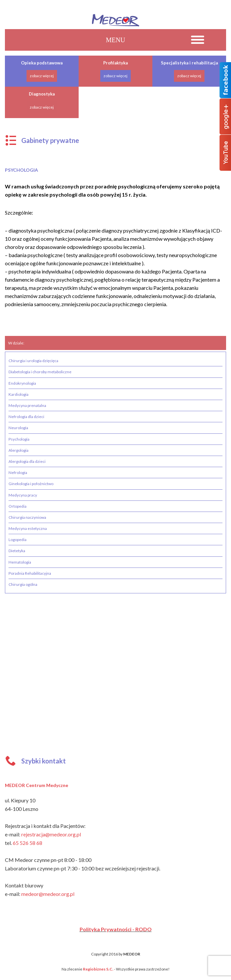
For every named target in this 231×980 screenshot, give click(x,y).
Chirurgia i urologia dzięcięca (33, 361)
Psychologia (19, 439)
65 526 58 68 (28, 843)
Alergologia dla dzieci (27, 461)
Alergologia (19, 450)
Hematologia (20, 562)
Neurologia (18, 428)
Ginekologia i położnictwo (31, 484)
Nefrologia (18, 472)
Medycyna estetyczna (28, 528)
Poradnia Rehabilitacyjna (30, 573)
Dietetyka (17, 551)
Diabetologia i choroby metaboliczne (40, 372)
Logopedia (18, 540)
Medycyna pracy (23, 495)
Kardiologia (19, 394)
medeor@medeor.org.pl (48, 894)
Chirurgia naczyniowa (27, 517)
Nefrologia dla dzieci (26, 417)
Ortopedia (18, 506)
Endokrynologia (22, 383)
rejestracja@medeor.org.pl (51, 834)
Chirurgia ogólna (23, 584)
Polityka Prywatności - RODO (116, 929)
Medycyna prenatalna (27, 405)
